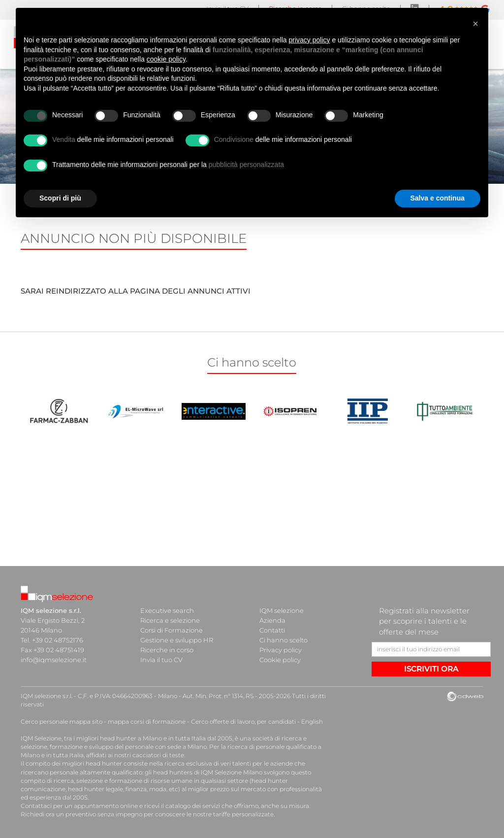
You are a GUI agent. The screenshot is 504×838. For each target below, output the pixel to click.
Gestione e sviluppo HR (177, 640)
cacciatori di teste (158, 755)
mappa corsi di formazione (147, 721)
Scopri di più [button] (60, 198)
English (312, 721)
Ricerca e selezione (170, 620)
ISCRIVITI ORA (431, 669)
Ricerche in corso (167, 650)
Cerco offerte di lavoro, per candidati (243, 721)
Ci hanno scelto (283, 640)
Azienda (272, 620)
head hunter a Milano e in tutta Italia (153, 738)
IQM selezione (282, 610)
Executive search (167, 610)
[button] (475, 24)
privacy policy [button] (310, 40)
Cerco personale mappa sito (62, 721)
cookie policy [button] (166, 59)
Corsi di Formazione (172, 630)
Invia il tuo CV (161, 660)
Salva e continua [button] (438, 198)
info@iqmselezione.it (54, 660)
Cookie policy (280, 660)
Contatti (272, 630)
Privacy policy (281, 650)
